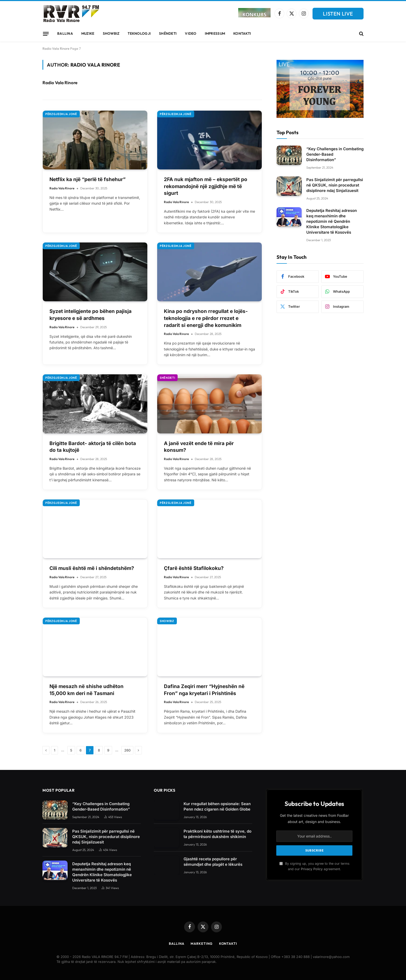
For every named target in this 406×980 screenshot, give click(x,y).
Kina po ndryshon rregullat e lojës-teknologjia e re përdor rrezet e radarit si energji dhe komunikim (206, 318)
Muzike (88, 33)
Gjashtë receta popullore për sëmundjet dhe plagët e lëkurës (213, 862)
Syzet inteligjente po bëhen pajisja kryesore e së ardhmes (90, 315)
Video (191, 33)
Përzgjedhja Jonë (61, 114)
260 (127, 750)
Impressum (215, 33)
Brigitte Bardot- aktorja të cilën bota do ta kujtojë (93, 447)
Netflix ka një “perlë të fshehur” (88, 179)
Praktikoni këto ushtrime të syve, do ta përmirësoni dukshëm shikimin (218, 834)
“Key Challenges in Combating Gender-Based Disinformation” (335, 154)
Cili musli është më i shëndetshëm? (92, 568)
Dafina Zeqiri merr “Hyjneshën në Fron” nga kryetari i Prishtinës (204, 690)
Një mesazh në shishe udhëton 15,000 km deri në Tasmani (86, 690)
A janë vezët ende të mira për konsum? (199, 447)
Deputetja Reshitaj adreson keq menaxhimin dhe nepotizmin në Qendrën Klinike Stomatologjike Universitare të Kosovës (332, 221)
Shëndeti (168, 33)
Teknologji (139, 33)
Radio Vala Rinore (56, 48)
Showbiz (111, 33)
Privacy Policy (312, 869)
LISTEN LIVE (338, 14)
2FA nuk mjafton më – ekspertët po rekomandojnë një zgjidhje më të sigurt (206, 186)
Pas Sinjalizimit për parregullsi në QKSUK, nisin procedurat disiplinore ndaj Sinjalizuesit (335, 185)
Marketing (201, 943)
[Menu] (46, 34)
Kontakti (242, 33)
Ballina (65, 33)
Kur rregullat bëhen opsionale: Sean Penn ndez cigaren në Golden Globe (217, 806)
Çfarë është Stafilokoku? (194, 568)
